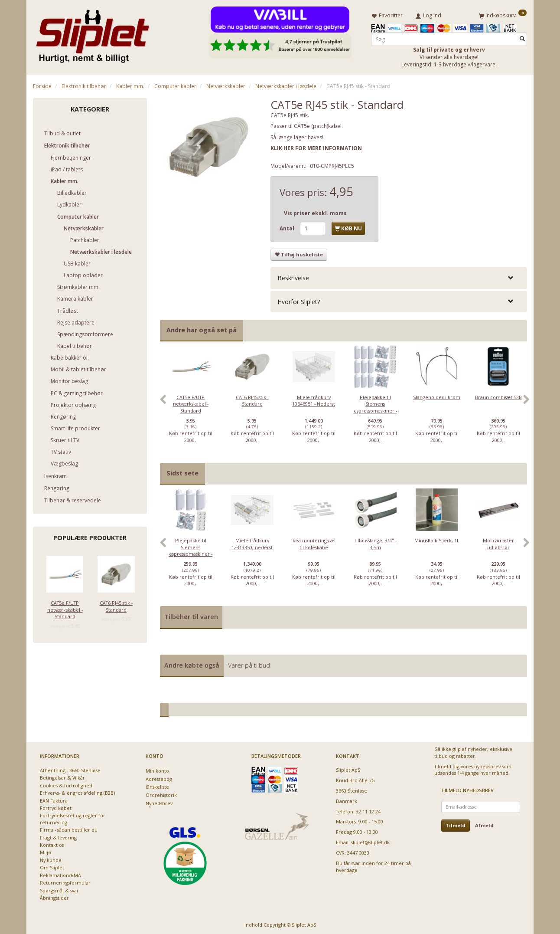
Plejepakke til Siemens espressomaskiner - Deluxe (375, 405)
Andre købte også (192, 664)
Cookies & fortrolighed (66, 784)
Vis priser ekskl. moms (315, 211)
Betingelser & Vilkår (62, 776)
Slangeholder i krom (437, 395)
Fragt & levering (58, 836)
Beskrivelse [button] (293, 277)
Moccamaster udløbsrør (498, 542)
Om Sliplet (52, 866)
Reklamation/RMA (60, 873)
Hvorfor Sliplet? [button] (299, 300)
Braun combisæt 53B (498, 395)
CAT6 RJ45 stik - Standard (116, 605)
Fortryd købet (56, 807)
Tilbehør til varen (191, 615)
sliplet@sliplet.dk (370, 841)
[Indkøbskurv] (503, 14)
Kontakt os (52, 844)
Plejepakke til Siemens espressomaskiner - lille (191, 549)
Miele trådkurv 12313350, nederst (252, 542)
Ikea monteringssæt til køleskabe (314, 542)
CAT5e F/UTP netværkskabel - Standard (65, 608)
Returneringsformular (65, 881)
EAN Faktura (54, 799)
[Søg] (522, 38)
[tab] (399, 277)
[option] (191, 402)
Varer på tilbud (249, 664)
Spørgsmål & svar (59, 889)
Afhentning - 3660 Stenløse (70, 769)
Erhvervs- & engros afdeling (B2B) (77, 791)
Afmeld (484, 824)
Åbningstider (54, 896)
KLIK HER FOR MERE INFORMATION (316, 147)
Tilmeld (456, 824)
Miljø (46, 851)
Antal (288, 227)
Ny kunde (51, 859)
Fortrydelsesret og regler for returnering (73, 817)
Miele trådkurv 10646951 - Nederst (314, 399)
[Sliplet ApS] (93, 33)
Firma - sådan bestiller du (69, 828)
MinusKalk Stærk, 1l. (437, 539)
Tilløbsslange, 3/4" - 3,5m (375, 542)
